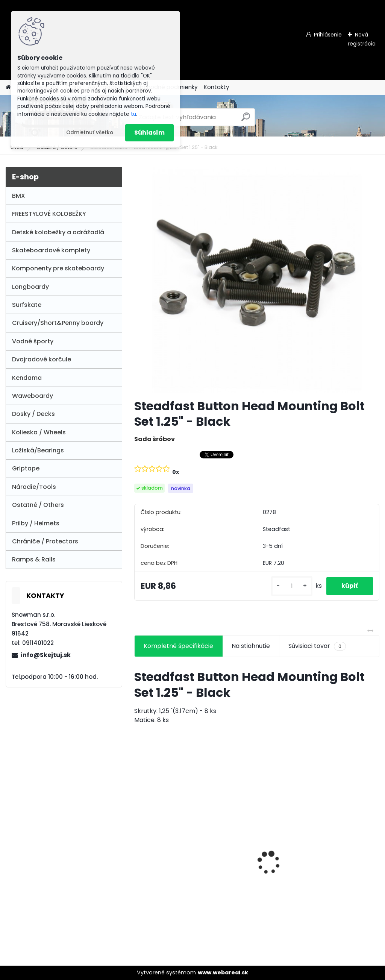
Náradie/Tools (34, 487)
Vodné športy (33, 341)
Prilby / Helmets (36, 523)
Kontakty (217, 87)
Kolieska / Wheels (39, 432)
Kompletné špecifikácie (178, 646)
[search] (246, 120)
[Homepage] (8, 87)
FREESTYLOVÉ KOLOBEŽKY (49, 214)
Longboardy (30, 287)
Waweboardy (33, 396)
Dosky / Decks (33, 414)
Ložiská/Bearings (38, 450)
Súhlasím (149, 133)
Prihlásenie (328, 35)
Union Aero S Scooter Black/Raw (170, 851)
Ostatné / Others (38, 505)
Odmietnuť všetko (90, 133)
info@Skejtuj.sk (46, 655)
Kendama (27, 378)
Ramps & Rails (34, 559)
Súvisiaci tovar (317, 646)
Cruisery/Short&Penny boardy (58, 323)
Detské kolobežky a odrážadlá (58, 232)
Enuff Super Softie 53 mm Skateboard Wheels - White (337, 852)
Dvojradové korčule (42, 359)
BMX (19, 196)
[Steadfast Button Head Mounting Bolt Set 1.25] (257, 280)
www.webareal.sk (223, 972)
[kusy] (292, 586)
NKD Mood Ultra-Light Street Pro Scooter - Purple (255, 852)
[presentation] (138, 850)
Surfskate (27, 305)
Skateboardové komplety (51, 250)
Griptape (26, 468)
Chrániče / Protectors (45, 541)
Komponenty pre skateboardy (58, 268)
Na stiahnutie (251, 646)
